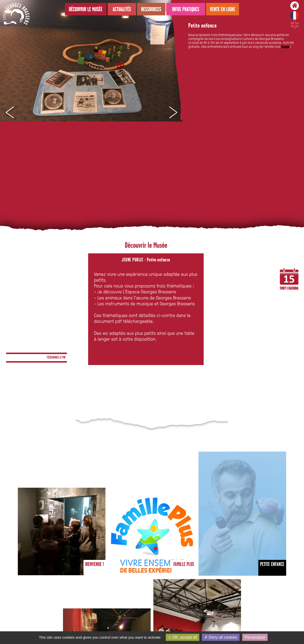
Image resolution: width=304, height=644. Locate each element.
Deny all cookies (221, 637)
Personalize (255, 637)
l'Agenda (286, 47)
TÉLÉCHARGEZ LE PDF (56, 358)
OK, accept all (183, 637)
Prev (10, 113)
